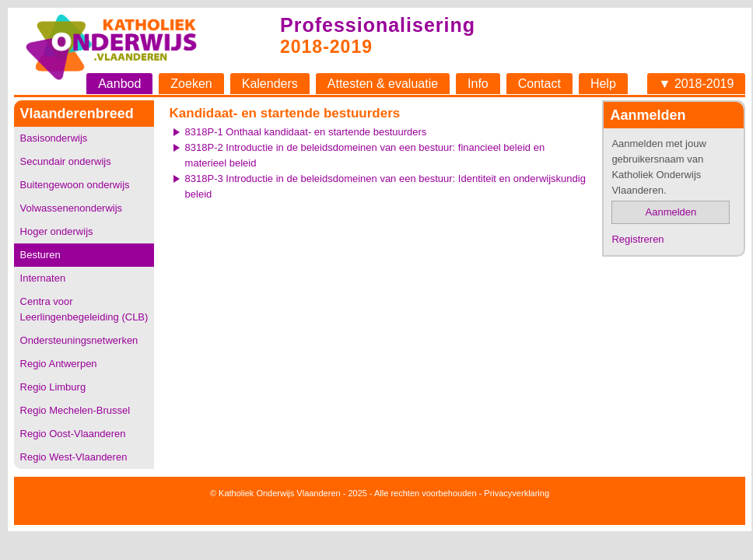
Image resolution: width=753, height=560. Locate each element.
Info (478, 84)
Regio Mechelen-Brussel (75, 410)
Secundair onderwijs (66, 161)
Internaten (43, 278)
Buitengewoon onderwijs (75, 185)
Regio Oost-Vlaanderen (73, 434)
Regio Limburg (53, 387)
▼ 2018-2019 (697, 84)
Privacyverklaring (517, 493)
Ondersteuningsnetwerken (79, 340)
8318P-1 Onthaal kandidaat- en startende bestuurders (306, 132)
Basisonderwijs (54, 138)
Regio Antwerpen (59, 364)
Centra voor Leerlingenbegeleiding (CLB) (84, 309)
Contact (539, 84)
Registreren (637, 239)
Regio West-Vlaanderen (74, 457)
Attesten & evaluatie (383, 84)
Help (603, 84)
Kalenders (270, 84)
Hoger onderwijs (57, 231)
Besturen (40, 255)
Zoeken (191, 84)
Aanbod (119, 84)
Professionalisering (378, 25)
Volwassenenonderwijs (72, 208)
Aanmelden (671, 212)
